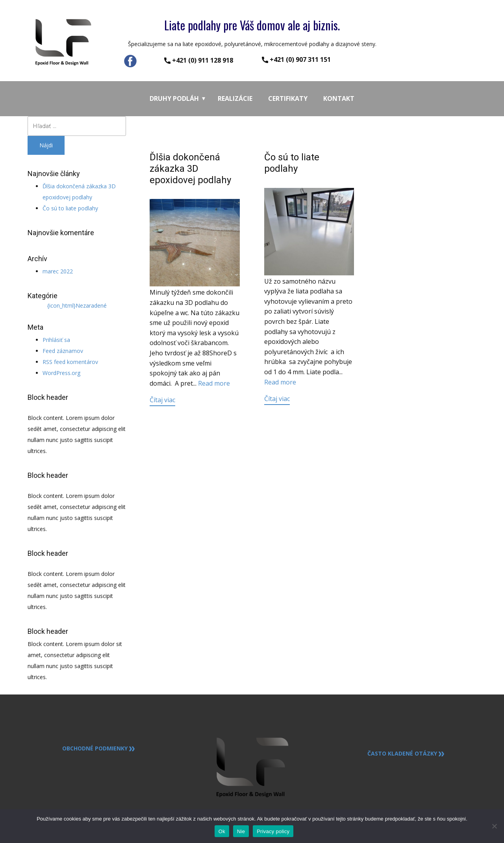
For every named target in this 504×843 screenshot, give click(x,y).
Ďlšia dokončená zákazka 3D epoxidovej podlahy (190, 169)
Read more (214, 383)
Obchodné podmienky (98, 748)
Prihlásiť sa (56, 340)
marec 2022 (58, 271)
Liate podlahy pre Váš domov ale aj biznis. (252, 25)
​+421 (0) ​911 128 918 (199, 60)
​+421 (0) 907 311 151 (296, 60)
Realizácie (235, 98)
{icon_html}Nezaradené (77, 305)
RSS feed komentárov (70, 362)
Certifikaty (288, 98)
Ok (222, 831)
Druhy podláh (174, 98)
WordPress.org (61, 373)
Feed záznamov (63, 351)
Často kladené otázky (406, 754)
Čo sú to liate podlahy (70, 208)
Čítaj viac (162, 400)
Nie (241, 831)
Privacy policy (273, 831)
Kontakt (339, 98)
